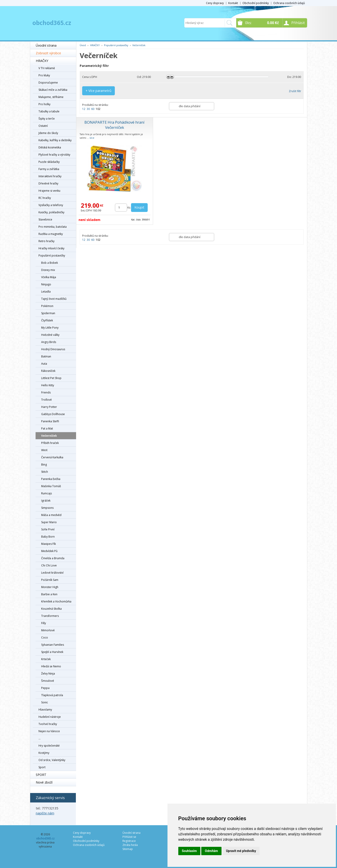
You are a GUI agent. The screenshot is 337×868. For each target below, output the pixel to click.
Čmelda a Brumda (53, 558)
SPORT (41, 775)
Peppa (45, 688)
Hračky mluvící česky (51, 248)
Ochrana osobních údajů (289, 3)
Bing (44, 465)
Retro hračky (46, 241)
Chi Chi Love (49, 565)
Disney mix (48, 270)
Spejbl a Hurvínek (52, 652)
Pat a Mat (47, 428)
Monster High (50, 587)
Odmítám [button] (211, 851)
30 (88, 109)
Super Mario (49, 522)
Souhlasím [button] (189, 851)
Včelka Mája (49, 277)
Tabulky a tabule (49, 111)
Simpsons (47, 508)
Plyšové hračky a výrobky (54, 155)
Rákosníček (48, 371)
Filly (44, 623)
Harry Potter (49, 407)
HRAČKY (42, 61)
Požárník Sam (50, 580)
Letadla (46, 292)
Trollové (46, 400)
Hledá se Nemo (51, 666)
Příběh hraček (50, 443)
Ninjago (46, 284)
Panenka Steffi (50, 421)
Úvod (83, 45)
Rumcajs (46, 493)
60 (93, 109)
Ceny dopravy (215, 3)
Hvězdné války (50, 335)
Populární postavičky (52, 256)
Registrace (129, 841)
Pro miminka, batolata (53, 227)
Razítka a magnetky (51, 234)
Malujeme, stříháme (51, 97)
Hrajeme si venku (49, 191)
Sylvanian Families (53, 645)
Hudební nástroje (50, 717)
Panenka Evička (51, 479)
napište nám (45, 813)
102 (98, 109)
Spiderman (48, 313)
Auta (44, 364)
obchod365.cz (52, 23)
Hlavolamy (45, 710)
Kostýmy (44, 753)
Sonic (45, 702)
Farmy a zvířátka (49, 169)
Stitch (45, 472)
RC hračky (45, 198)
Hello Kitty (48, 385)
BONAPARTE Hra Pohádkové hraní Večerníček (114, 125)
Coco (45, 637)
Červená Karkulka (52, 457)
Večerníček (49, 436)
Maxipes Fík (49, 544)
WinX (44, 450)
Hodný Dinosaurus (53, 349)
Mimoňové (48, 630)
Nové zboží (44, 782)
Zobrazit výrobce (48, 53)
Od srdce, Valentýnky (52, 760)
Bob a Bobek (50, 263)
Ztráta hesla (130, 845)
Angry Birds (49, 342)
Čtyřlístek (47, 320)
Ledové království (52, 573)
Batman (46, 356)
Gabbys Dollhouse (53, 414)
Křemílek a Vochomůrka (56, 601)
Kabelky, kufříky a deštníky (55, 140)
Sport (42, 767)
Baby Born (48, 537)
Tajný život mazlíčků (54, 299)
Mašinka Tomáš (51, 486)
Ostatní (43, 126)
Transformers (50, 616)
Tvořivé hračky (48, 724)
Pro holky (44, 104)
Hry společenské (49, 746)
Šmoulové (48, 681)
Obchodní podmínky (256, 3)
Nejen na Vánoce (49, 731)
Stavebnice (45, 219)
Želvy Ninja (48, 674)
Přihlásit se (129, 837)
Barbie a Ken (49, 594)
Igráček (46, 501)
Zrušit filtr (295, 91)
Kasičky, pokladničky (51, 212)
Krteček (46, 659)
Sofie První (48, 529)
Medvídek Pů (49, 551)
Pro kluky (44, 75)
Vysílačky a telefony (51, 205)
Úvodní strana (46, 45)
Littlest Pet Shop (51, 378)
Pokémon (47, 306)
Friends (46, 392)
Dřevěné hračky (48, 183)
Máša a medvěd (51, 515)
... (40, 738)
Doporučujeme (48, 83)
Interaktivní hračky (50, 176)
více (92, 138)
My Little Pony (50, 328)
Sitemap (128, 849)
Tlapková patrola (52, 695)
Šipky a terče (47, 119)
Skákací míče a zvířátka (53, 90)
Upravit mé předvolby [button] (241, 851)
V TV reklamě (47, 68)
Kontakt (233, 3)
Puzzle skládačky (49, 162)
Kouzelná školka (51, 609)
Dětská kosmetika (50, 147)
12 (84, 109)
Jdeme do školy (48, 133)
